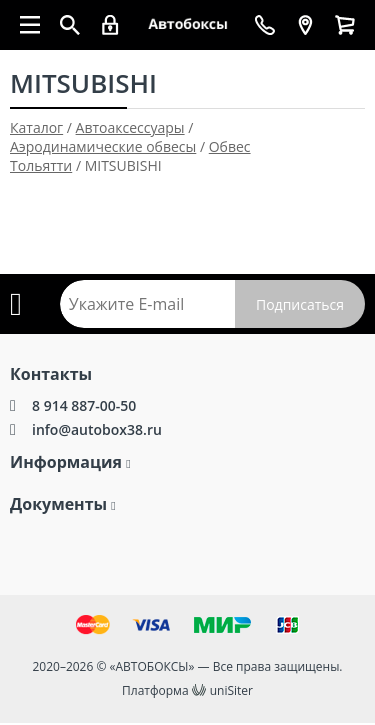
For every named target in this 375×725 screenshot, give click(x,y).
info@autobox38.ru (97, 429)
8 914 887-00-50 (84, 405)
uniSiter (231, 690)
